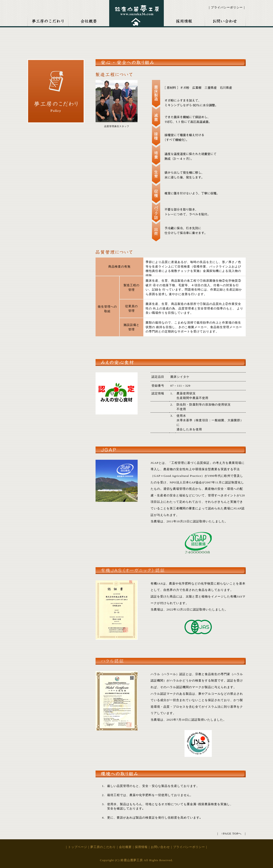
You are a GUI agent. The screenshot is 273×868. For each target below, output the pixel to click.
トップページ (78, 847)
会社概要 (89, 20)
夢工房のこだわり (103, 847)
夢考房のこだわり (48, 20)
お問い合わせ (225, 20)
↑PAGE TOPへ (232, 834)
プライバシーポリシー (227, 7)
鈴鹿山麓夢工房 (136, 13)
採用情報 (184, 20)
